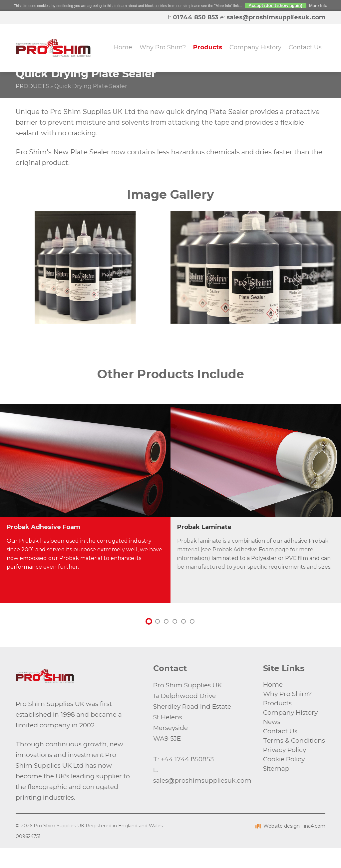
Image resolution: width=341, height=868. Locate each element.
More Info (318, 5)
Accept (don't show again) (276, 5)
